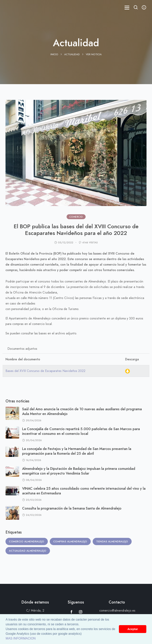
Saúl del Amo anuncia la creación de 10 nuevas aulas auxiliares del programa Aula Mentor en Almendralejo (82, 411)
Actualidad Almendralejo (28, 551)
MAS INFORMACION (21, 638)
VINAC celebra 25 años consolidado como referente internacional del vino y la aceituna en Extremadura (84, 491)
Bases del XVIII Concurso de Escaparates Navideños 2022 (45, 371)
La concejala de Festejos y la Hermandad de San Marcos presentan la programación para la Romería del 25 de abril (77, 451)
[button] (136, 8)
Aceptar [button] (133, 629)
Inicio (54, 54)
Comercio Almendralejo (27, 542)
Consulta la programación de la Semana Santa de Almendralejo (72, 508)
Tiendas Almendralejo (112, 542)
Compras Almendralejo (70, 542)
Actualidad (72, 54)
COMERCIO (76, 217)
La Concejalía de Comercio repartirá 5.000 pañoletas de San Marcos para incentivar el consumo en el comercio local (81, 431)
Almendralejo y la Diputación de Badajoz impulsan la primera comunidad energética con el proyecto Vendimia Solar (79, 471)
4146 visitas (90, 243)
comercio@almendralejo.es (117, 611)
